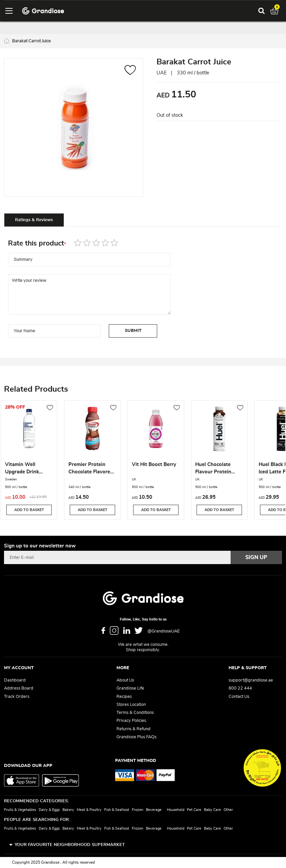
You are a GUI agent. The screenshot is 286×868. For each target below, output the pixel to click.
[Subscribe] (256, 557)
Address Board (19, 688)
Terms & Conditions (135, 713)
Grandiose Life (130, 688)
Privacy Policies (131, 721)
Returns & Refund (133, 729)
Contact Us (239, 697)
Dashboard (15, 680)
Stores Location (131, 705)
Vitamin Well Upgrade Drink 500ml (22, 469)
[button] (130, 71)
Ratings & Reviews (34, 220)
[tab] (34, 220)
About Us (125, 680)
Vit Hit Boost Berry (154, 465)
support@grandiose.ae (251, 680)
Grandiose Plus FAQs (136, 737)
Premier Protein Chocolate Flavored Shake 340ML (91, 469)
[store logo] (43, 11)
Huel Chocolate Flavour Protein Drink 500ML (213, 469)
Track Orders (17, 697)
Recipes (124, 697)
